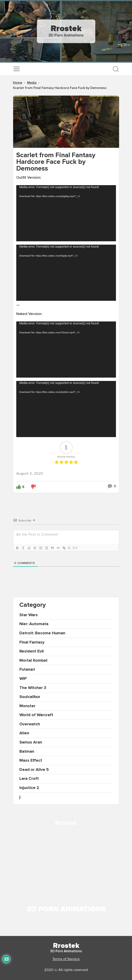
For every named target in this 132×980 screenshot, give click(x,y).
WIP (23, 679)
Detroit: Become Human (42, 633)
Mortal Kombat (33, 660)
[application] (66, 213)
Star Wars (29, 615)
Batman (27, 751)
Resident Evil (32, 651)
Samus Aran (31, 742)
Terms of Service (66, 959)
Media (32, 83)
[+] (75, 548)
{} (69, 548)
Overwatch (30, 724)
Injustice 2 (29, 788)
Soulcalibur (30, 697)
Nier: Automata (34, 624)
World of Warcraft (36, 715)
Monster (27, 706)
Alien (24, 733)
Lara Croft (29, 779)
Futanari (27, 669)
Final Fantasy (32, 642)
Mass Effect (31, 760)
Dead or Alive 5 (34, 770)
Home (18, 83)
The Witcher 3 (33, 688)
